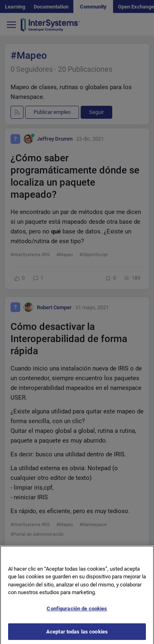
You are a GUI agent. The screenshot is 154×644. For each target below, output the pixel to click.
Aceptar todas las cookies (77, 635)
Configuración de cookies (77, 612)
